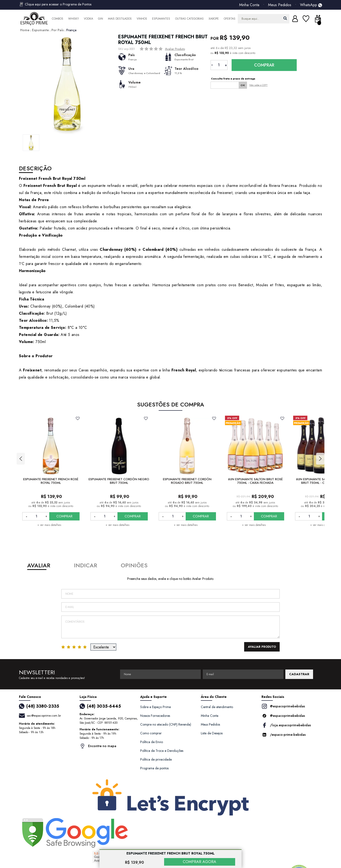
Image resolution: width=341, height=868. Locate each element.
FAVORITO (78, 418)
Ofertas (230, 19)
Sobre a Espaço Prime (155, 707)
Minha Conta (249, 5)
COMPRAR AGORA (200, 862)
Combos (58, 19)
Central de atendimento (217, 707)
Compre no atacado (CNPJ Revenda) (166, 724)
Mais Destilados (120, 19)
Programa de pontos (154, 768)
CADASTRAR (299, 674)
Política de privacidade (156, 759)
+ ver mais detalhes (49, 525)
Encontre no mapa (98, 746)
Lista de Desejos (212, 733)
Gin (101, 19)
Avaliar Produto (175, 49)
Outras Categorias (189, 19)
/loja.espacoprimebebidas (286, 725)
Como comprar (151, 733)
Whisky (74, 19)
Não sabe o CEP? (258, 85)
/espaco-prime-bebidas (284, 735)
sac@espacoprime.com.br (44, 716)
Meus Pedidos (280, 5)
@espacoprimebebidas (283, 706)
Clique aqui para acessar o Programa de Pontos (55, 4)
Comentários (170, 627)
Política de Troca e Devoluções (162, 751)
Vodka (88, 19)
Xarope (214, 19)
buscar (285, 18)
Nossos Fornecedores (155, 716)
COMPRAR (64, 516)
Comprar (264, 65)
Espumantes (161, 19)
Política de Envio (152, 742)
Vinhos (142, 19)
